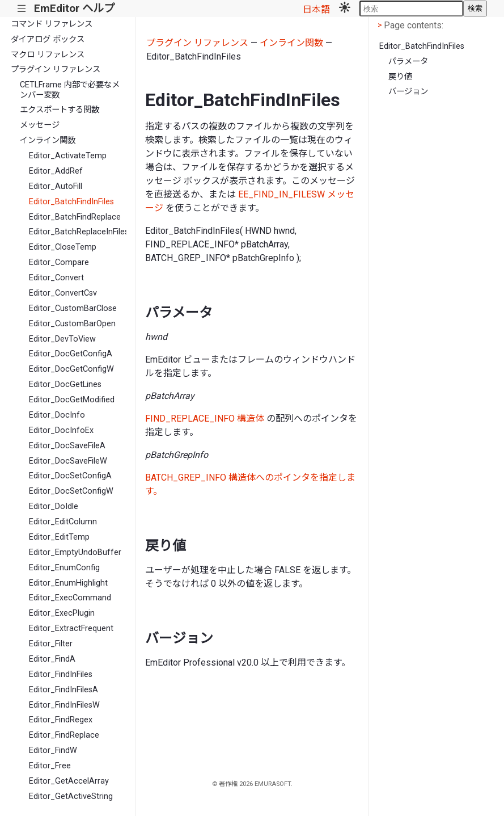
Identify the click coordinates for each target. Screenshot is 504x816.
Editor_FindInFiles (61, 674)
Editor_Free (50, 766)
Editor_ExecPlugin (62, 613)
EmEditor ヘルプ (74, 8)
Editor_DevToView (62, 339)
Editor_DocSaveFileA (67, 446)
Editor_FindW (53, 750)
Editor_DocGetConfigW (71, 369)
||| (22, 9)
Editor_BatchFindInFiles (71, 202)
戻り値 (400, 77)
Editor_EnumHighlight (68, 583)
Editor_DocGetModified (72, 400)
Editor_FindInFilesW (64, 705)
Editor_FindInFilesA (63, 690)
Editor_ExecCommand (70, 598)
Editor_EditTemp (59, 537)
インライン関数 (48, 140)
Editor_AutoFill (56, 186)
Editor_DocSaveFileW (68, 461)
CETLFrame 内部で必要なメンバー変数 (70, 90)
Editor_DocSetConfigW (71, 491)
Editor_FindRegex (61, 720)
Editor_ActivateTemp (68, 156)
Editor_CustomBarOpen (72, 324)
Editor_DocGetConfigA (71, 354)
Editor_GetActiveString (71, 796)
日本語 (316, 9)
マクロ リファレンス (48, 55)
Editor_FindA (52, 659)
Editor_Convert (56, 278)
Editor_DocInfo (57, 415)
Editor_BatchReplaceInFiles (78, 232)
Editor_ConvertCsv (63, 293)
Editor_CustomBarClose (73, 308)
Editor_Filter (51, 644)
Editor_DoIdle (54, 506)
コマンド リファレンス (52, 24)
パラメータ (408, 62)
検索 (475, 8)
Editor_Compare (59, 262)
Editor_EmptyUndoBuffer (75, 552)
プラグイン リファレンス (56, 70)
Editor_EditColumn (63, 522)
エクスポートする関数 (60, 110)
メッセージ (40, 125)
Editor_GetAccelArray (69, 781)
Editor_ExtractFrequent (71, 628)
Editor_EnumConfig (64, 568)
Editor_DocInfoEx (61, 430)
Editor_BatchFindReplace (75, 217)
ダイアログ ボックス (48, 39)
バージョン (408, 92)
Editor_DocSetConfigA (70, 476)
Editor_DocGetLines (65, 384)
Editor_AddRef (56, 171)
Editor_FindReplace (64, 735)
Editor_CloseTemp (63, 247)
